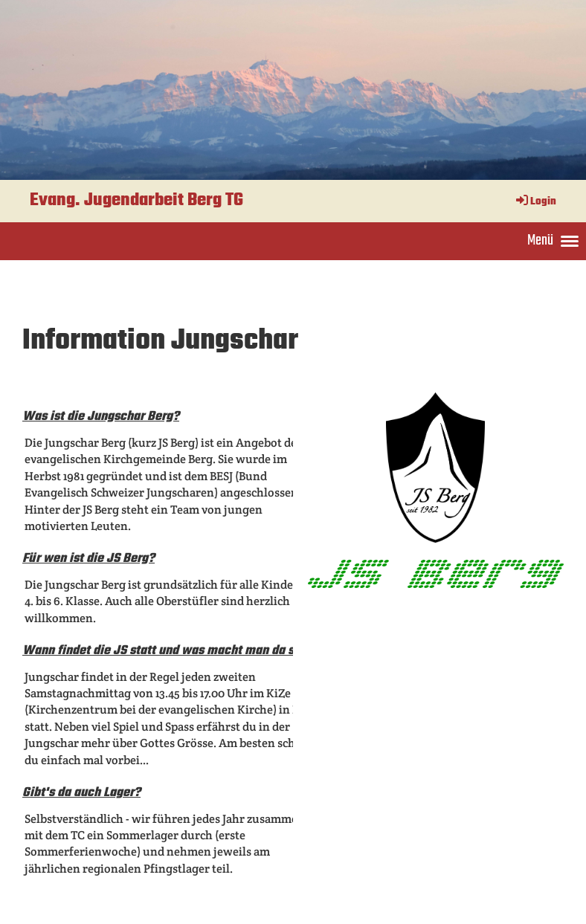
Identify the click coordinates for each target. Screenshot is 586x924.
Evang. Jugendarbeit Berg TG (136, 201)
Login (535, 202)
